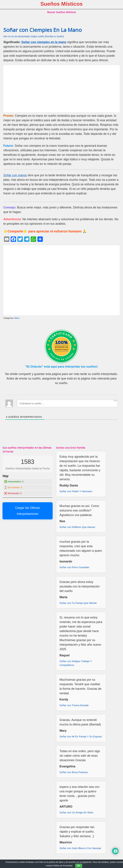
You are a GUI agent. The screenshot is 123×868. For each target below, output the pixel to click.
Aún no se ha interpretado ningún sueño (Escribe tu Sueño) (34, 36)
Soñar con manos (15, 175)
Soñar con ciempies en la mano (44, 42)
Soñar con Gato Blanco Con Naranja (80, 848)
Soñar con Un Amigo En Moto (76, 812)
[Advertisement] (61, 89)
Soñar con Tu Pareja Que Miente (78, 603)
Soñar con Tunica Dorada (74, 705)
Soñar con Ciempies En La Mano (43, 30)
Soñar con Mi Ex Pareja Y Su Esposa (81, 736)
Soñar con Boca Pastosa (74, 772)
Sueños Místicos (62, 4)
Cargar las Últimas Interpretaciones (28, 511)
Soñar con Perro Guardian (74, 567)
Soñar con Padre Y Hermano (76, 491)
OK (79, 866)
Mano (17, 318)
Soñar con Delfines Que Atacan (77, 527)
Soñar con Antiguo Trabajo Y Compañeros (76, 663)
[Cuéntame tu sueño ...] (67, 403)
